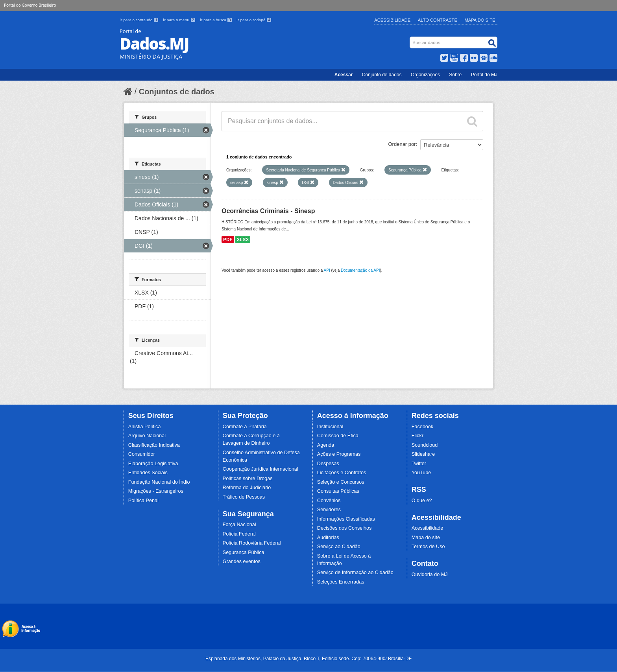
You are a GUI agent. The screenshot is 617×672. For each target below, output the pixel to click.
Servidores (329, 510)
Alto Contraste (438, 20)
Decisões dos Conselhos (345, 528)
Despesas (328, 464)
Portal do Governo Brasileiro (30, 5)
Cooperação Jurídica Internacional (260, 469)
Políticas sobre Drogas (248, 479)
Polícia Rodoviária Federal (252, 543)
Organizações (425, 75)
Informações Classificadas (346, 519)
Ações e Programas (339, 454)
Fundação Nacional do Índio (159, 482)
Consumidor (142, 454)
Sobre (455, 75)
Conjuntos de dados (177, 92)
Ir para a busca (217, 20)
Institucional (330, 427)
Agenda (326, 445)
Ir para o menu (180, 20)
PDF (228, 239)
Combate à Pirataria (245, 427)
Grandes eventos (242, 562)
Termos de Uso (428, 547)
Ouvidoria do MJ (430, 574)
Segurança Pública (244, 552)
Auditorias (328, 538)
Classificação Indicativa (154, 445)
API (327, 270)
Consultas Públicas (338, 491)
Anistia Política (145, 427)
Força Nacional (239, 525)
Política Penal (143, 501)
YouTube (421, 473)
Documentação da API (360, 270)
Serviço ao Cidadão (339, 547)
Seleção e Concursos (341, 482)
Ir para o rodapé (254, 20)
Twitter (419, 464)
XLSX (243, 239)
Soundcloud (425, 445)
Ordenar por (402, 144)
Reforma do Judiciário (247, 488)
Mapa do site (426, 538)
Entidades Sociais (148, 473)
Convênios (329, 501)
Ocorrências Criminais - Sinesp (268, 211)
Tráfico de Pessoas (244, 497)
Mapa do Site (480, 20)
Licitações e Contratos (342, 473)
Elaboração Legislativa (153, 464)
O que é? (422, 501)
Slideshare (423, 454)
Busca (411, 38)
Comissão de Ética (338, 436)
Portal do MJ (484, 75)
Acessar (344, 75)
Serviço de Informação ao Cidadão (355, 573)
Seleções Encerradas (341, 582)
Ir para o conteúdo (140, 20)
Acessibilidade (392, 20)
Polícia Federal (239, 534)
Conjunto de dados (382, 75)
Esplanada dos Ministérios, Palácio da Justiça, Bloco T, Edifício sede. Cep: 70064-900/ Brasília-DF (308, 659)
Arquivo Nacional (147, 436)
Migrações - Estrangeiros (156, 491)
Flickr (417, 436)
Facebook (422, 427)
